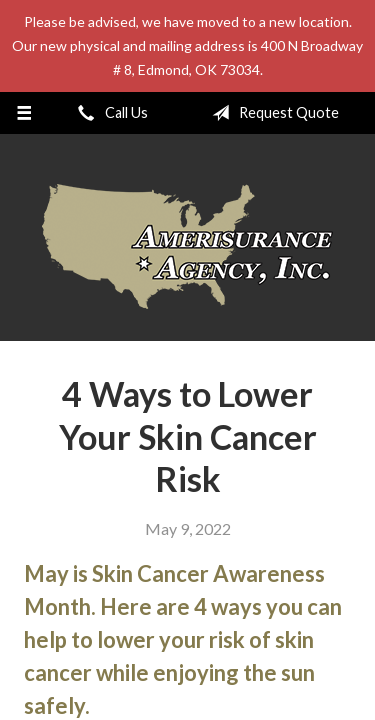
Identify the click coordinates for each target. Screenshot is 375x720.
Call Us (109, 113)
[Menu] (24, 113)
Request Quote (271, 113)
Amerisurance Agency (187, 246)
